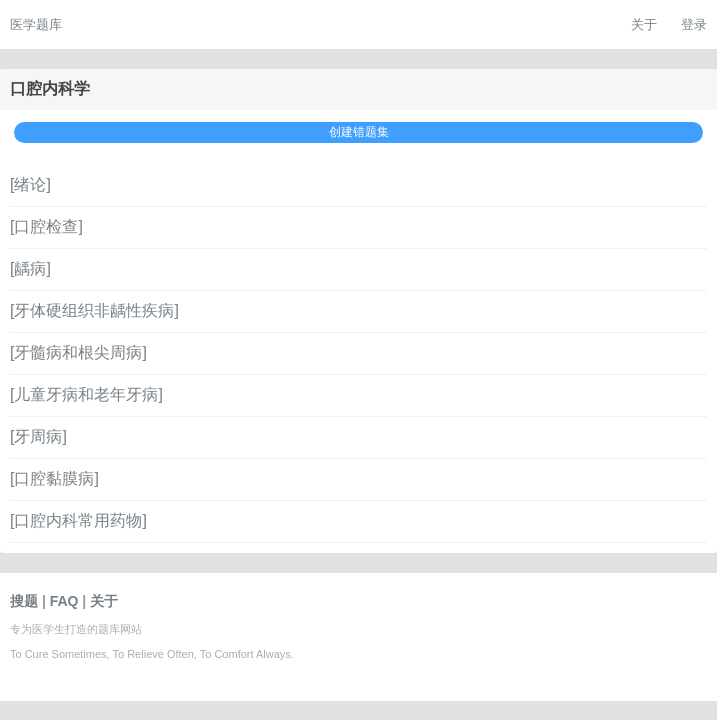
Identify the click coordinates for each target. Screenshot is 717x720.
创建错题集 (359, 132)
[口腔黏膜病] (54, 478)
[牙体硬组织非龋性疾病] (94, 310)
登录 (694, 24)
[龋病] (30, 268)
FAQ (64, 601)
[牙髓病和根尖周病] (78, 352)
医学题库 (36, 24)
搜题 (24, 601)
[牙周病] (38, 436)
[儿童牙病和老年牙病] (86, 394)
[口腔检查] (46, 226)
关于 (644, 24)
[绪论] (30, 184)
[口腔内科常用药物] (78, 520)
